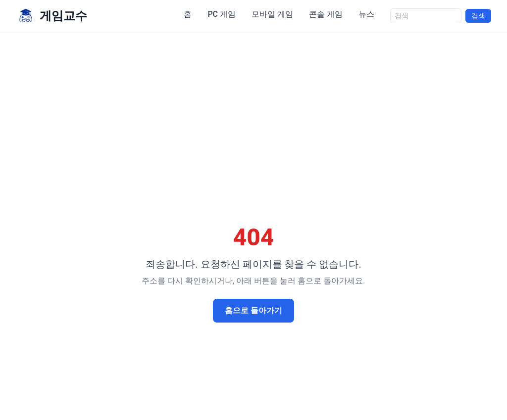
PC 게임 (222, 14)
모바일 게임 (272, 14)
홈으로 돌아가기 (253, 310)
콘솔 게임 (326, 14)
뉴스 (366, 14)
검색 (478, 16)
